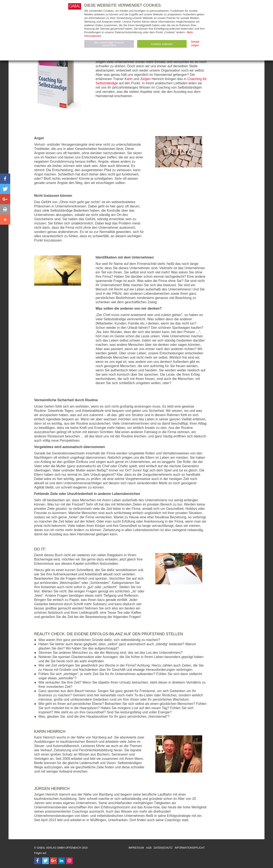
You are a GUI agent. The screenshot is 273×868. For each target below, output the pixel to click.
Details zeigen (195, 43)
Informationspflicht (190, 848)
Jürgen (145, 79)
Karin (129, 79)
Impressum (136, 848)
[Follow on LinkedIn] (61, 861)
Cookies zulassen (162, 44)
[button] (5, 179)
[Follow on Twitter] (45, 861)
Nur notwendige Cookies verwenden (109, 44)
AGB (149, 848)
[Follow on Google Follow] (54, 861)
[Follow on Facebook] (38, 861)
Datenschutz (163, 848)
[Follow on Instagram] (69, 861)
